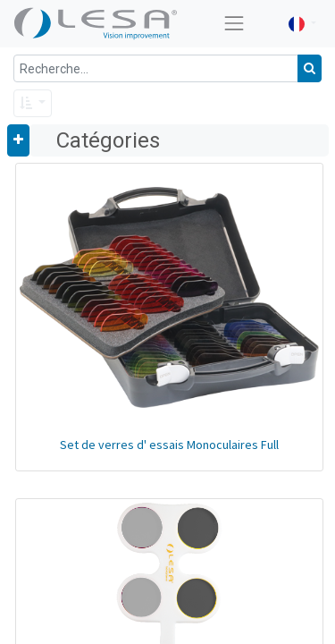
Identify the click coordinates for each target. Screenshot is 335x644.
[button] (33, 103)
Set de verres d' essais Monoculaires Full (169, 445)
